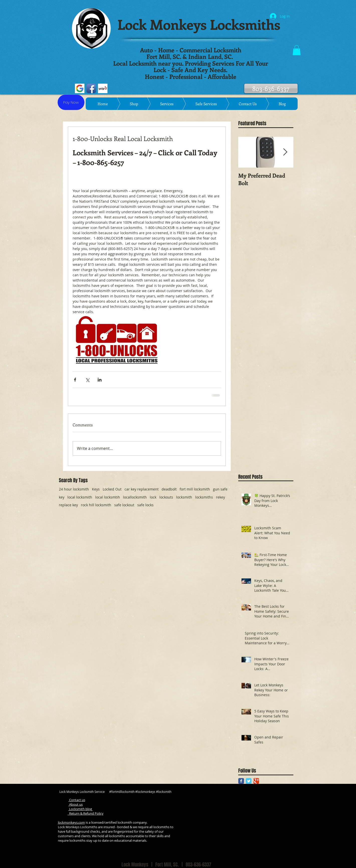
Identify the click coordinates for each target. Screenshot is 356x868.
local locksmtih (108, 497)
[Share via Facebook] (75, 380)
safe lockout (124, 505)
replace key (68, 505)
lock (153, 497)
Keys (96, 489)
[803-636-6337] (271, 88)
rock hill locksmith (96, 505)
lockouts (166, 497)
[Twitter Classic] (249, 781)
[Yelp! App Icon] (103, 88)
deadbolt (169, 489)
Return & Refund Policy (86, 813)
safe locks (145, 505)
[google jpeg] (80, 88)
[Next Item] (285, 152)
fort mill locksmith (195, 489)
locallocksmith (135, 497)
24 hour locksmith (74, 489)
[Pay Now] (71, 102)
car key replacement (142, 489)
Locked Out (112, 489)
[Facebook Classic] (241, 781)
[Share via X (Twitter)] (87, 380)
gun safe (220, 489)
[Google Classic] (256, 781)
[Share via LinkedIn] (100, 380)
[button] (297, 50)
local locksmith (80, 497)
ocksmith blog (82, 809)
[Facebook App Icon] (91, 88)
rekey (220, 497)
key (62, 497)
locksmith (184, 497)
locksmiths (204, 497)
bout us (77, 804)
